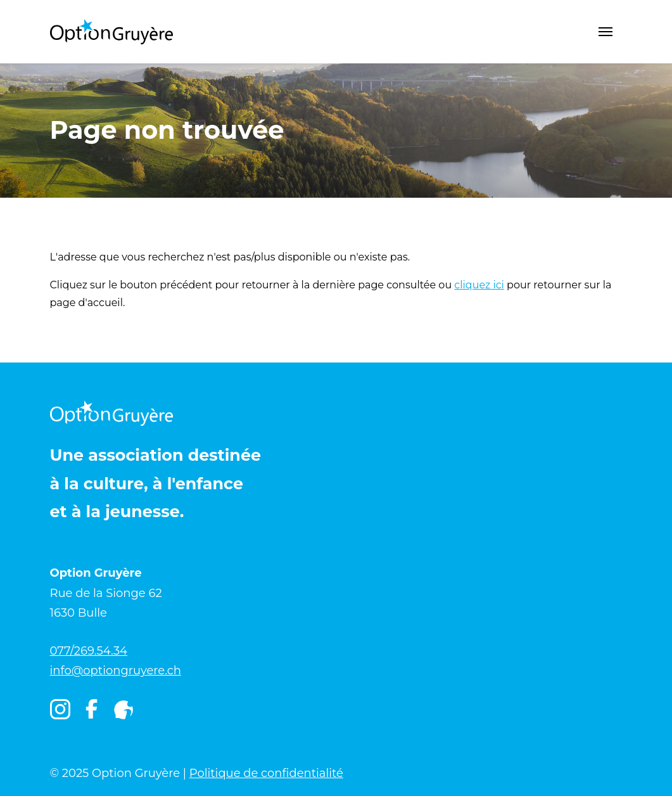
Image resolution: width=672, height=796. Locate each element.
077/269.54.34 (89, 651)
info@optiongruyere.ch (116, 671)
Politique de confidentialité (266, 773)
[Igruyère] (124, 710)
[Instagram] (60, 710)
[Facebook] (92, 712)
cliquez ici (479, 285)
